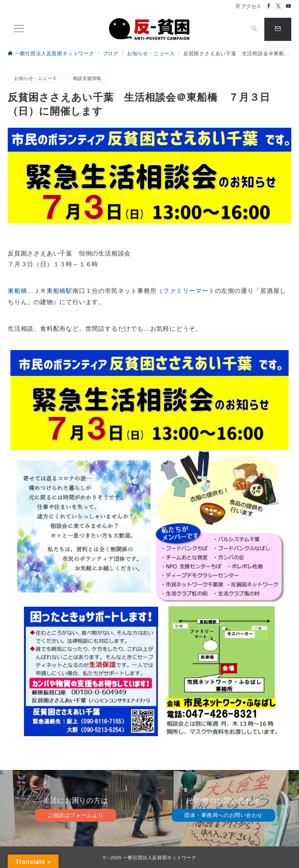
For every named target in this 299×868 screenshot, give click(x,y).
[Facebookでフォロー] (269, 6)
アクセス (248, 6)
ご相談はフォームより (76, 815)
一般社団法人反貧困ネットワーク (160, 857)
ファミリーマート (189, 291)
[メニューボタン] (19, 29)
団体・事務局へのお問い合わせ (223, 815)
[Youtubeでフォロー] (289, 6)
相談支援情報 (87, 78)
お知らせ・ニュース (35, 78)
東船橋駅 (60, 291)
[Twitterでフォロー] (279, 6)
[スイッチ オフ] (254, 29)
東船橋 (17, 291)
